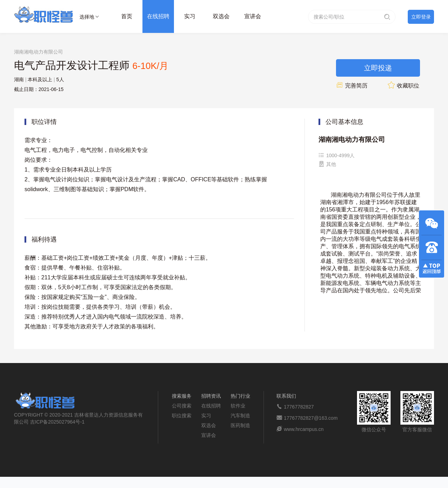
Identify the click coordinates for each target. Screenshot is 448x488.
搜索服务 (182, 396)
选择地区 (87, 18)
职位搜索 (182, 416)
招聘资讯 (211, 396)
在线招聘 (158, 16)
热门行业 (240, 396)
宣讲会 (253, 16)
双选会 (221, 16)
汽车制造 (240, 416)
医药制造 (240, 425)
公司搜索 (182, 406)
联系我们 (286, 396)
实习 (190, 16)
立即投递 (378, 68)
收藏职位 (404, 86)
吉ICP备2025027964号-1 (57, 422)
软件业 (238, 406)
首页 (127, 16)
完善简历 (352, 86)
